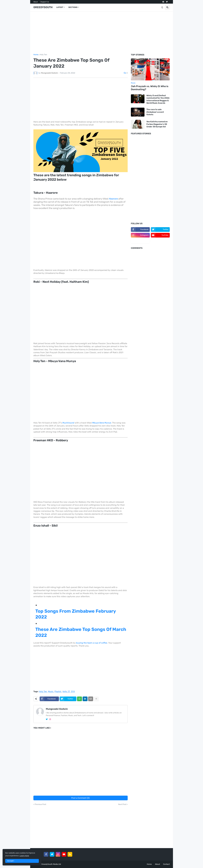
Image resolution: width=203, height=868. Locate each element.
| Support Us (45, 2)
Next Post (122, 804)
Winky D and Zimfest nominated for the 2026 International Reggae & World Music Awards (158, 99)
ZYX (73, 692)
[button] (162, 7)
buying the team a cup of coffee (92, 643)
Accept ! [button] (11, 861)
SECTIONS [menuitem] (73, 7)
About (36, 2)
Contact (166, 864)
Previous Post (40, 804)
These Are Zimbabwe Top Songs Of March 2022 (81, 632)
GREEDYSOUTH (43, 7)
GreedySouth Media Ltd (51, 864)
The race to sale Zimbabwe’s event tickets (155, 112)
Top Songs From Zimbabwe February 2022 (76, 614)
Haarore (113, 199)
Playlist (58, 692)
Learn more (24, 856)
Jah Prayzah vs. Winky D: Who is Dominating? (150, 88)
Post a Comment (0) (80, 798)
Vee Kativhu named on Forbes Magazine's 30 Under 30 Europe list (157, 124)
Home (36, 55)
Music (51, 692)
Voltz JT (66, 692)
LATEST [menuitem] (60, 7)
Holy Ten (43, 55)
